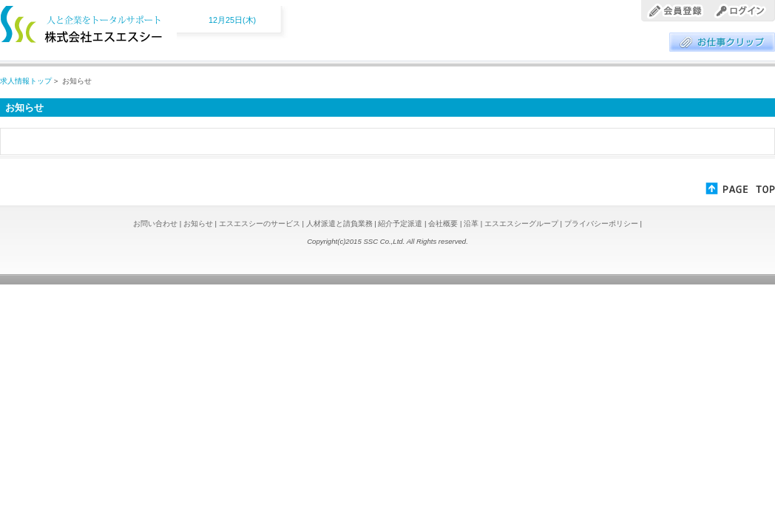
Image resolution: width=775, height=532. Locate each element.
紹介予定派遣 (401, 224)
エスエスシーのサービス (261, 224)
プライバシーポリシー (602, 224)
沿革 (472, 224)
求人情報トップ (26, 81)
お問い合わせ (156, 224)
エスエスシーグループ (522, 224)
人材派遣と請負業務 (341, 224)
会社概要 (444, 224)
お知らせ (199, 224)
